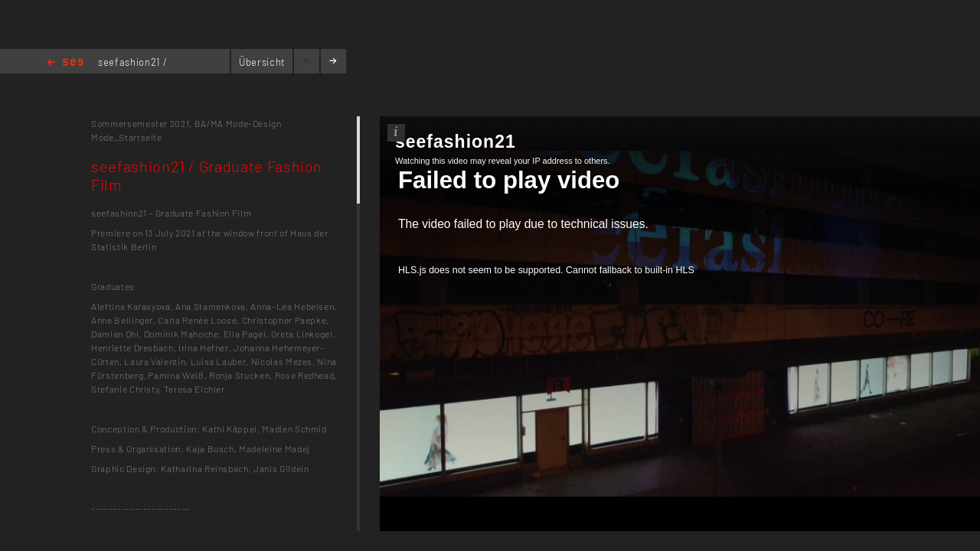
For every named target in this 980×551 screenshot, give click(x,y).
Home (65, 63)
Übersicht (262, 62)
